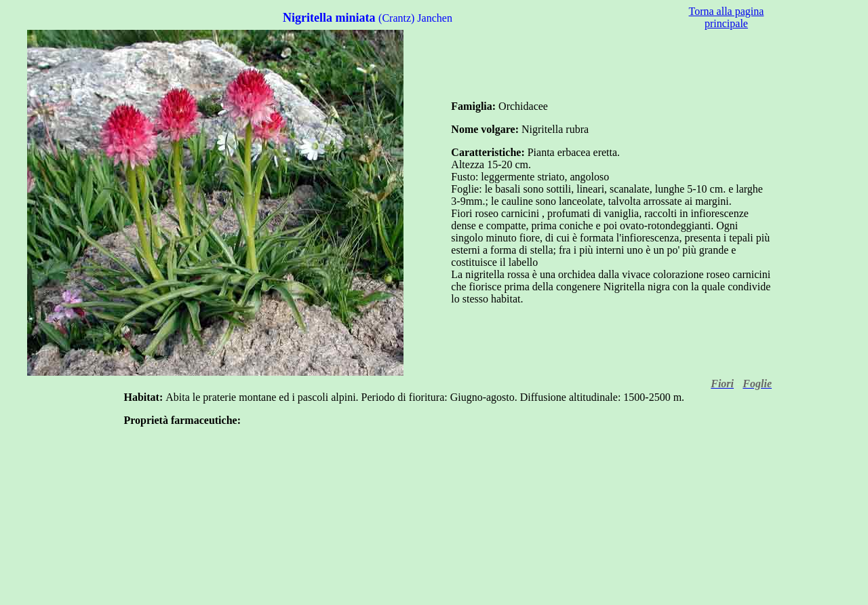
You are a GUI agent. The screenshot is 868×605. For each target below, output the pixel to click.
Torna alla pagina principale (727, 17)
